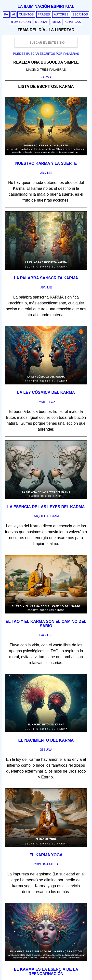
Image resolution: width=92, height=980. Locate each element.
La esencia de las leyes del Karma (46, 507)
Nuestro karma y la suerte (46, 163)
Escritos (80, 14)
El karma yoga (46, 855)
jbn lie (46, 173)
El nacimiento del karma (46, 740)
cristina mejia (46, 864)
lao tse (46, 635)
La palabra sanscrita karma (46, 278)
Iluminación (21, 22)
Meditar (42, 22)
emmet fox (46, 402)
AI (13, 14)
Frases (44, 14)
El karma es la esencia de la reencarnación (46, 972)
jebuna (46, 750)
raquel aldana (46, 516)
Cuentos (26, 14)
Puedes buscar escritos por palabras (46, 54)
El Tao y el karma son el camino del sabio (46, 624)
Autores (61, 14)
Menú (57, 22)
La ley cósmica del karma (46, 392)
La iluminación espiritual (46, 7)
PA (6, 14)
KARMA (46, 77)
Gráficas (73, 22)
